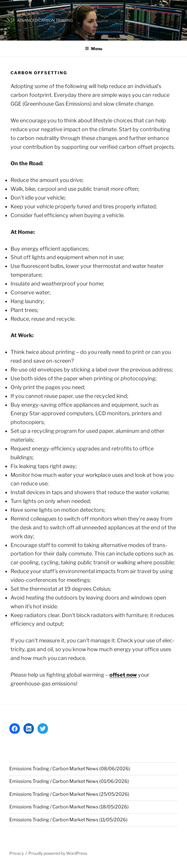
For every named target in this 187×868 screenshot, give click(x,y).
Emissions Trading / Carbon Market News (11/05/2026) (68, 820)
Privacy (17, 853)
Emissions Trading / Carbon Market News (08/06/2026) (70, 769)
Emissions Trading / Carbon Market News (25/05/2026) (69, 794)
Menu (93, 49)
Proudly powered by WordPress (58, 853)
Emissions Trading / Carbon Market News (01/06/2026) (69, 781)
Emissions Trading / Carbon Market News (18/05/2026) (69, 807)
